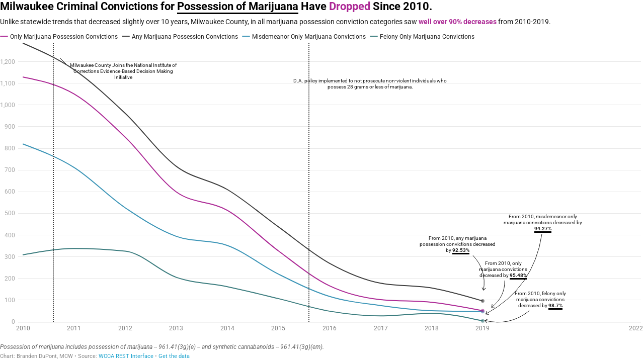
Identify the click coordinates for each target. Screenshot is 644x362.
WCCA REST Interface (126, 356)
